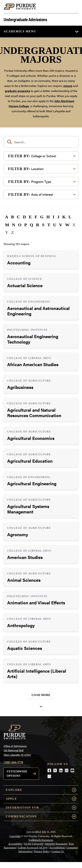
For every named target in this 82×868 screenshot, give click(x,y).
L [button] (70, 217)
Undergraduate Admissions (25, 19)
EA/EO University (34, 844)
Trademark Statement (41, 840)
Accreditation (57, 848)
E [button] (30, 217)
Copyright (15, 836)
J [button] (58, 217)
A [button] (7, 217)
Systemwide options (17, 774)
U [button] (55, 225)
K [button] (64, 217)
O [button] (20, 225)
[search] (41, 142)
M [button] (7, 225)
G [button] (42, 217)
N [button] (14, 225)
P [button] (26, 225)
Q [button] (31, 225)
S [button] (43, 225)
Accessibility (15, 844)
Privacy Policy (42, 851)
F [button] (36, 217)
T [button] (49, 225)
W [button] (67, 225)
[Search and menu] (74, 7)
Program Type (30, 182)
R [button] (38, 225)
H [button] (48, 217)
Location (26, 169)
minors (68, 86)
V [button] (61, 225)
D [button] (24, 217)
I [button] (53, 217)
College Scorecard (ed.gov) (33, 848)
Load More (41, 695)
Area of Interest (31, 194)
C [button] (18, 217)
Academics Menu (20, 31)
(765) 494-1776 (13, 762)
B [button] (12, 217)
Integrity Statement (56, 844)
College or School (32, 156)
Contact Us (58, 851)
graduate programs (17, 91)
